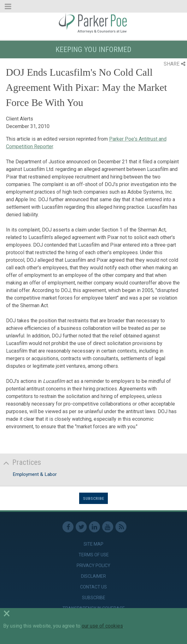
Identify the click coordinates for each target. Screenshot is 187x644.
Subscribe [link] (94, 598)
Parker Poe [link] (93, 23)
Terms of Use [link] (94, 555)
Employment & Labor (35, 474)
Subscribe (93, 498)
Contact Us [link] (93, 587)
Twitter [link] (81, 527)
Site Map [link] (93, 544)
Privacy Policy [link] (93, 565)
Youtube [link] (108, 527)
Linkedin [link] (94, 527)
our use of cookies (102, 626)
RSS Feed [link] (121, 527)
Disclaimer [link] (93, 576)
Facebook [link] (68, 527)
